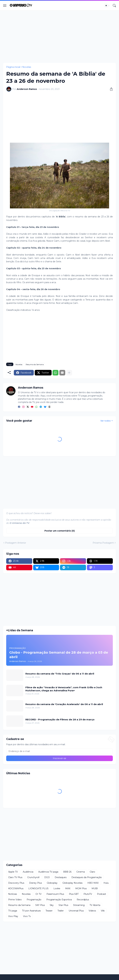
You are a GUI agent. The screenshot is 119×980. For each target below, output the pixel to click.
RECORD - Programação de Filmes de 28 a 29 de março (60, 719)
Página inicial (13, 67)
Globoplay (52, 883)
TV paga (13, 911)
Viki (103, 911)
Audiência (28, 872)
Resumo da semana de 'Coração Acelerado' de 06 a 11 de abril (64, 704)
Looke (57, 888)
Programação (34, 900)
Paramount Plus (55, 894)
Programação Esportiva (59, 900)
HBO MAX (93, 883)
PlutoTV (88, 894)
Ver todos (106, 421)
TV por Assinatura (31, 911)
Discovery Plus (16, 883)
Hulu (106, 883)
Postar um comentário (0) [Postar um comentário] (60, 531)
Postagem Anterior (16, 543)
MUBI (95, 888)
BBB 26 (67, 872)
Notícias (13, 894)
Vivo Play (13, 916)
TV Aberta (95, 905)
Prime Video (15, 900)
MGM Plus (81, 888)
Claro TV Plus (15, 877)
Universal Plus (76, 911)
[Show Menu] (5, 6)
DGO (47, 877)
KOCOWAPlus (16, 888)
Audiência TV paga (48, 872)
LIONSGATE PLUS (38, 888)
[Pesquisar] (114, 6)
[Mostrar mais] (69, 373)
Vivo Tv (27, 916)
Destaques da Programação (87, 877)
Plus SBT (74, 894)
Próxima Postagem (103, 543)
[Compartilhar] (110, 89)
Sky (52, 905)
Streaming (79, 905)
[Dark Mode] (107, 6)
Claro (92, 872)
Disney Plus (35, 883)
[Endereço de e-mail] (59, 751)
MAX (68, 888)
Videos (92, 911)
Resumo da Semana (35, 364)
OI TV (39, 894)
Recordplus (83, 900)
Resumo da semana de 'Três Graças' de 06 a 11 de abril (60, 674)
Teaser (49, 911)
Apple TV (13, 872)
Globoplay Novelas (72, 883)
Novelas (27, 67)
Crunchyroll (33, 877)
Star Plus (63, 905)
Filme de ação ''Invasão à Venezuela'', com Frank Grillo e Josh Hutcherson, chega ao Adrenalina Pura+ (64, 689)
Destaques (61, 877)
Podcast (101, 894)
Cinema (81, 872)
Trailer (61, 911)
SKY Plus (40, 905)
